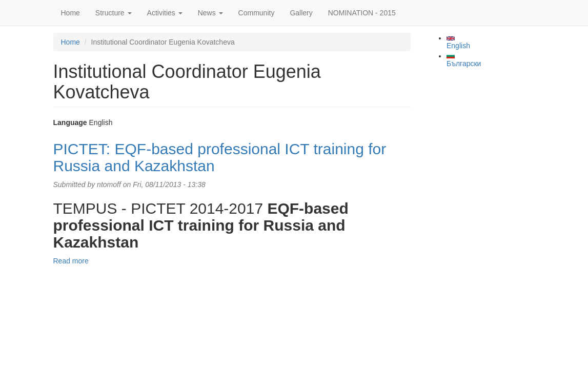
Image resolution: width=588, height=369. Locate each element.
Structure (114, 13)
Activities (165, 13)
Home (70, 13)
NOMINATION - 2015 (362, 13)
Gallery (301, 13)
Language (70, 122)
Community (257, 13)
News (210, 13)
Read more (71, 261)
